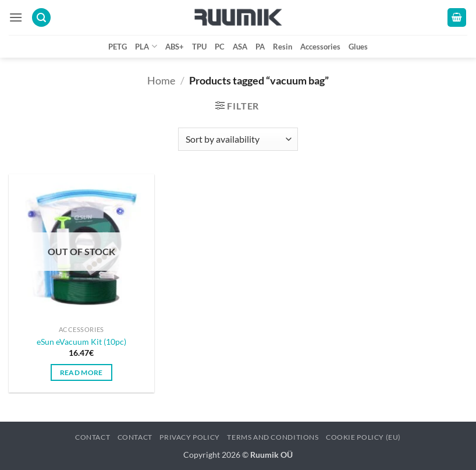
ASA (240, 47)
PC (220, 47)
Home (161, 80)
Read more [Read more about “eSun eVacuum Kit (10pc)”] (81, 372)
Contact (93, 437)
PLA (146, 46)
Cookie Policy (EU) (363, 437)
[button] (16, 17)
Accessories (320, 47)
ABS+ (175, 47)
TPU (199, 47)
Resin (283, 47)
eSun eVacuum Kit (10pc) (81, 342)
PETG (118, 47)
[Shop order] (238, 139)
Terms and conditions (273, 437)
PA (260, 47)
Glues (358, 47)
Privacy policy (190, 437)
